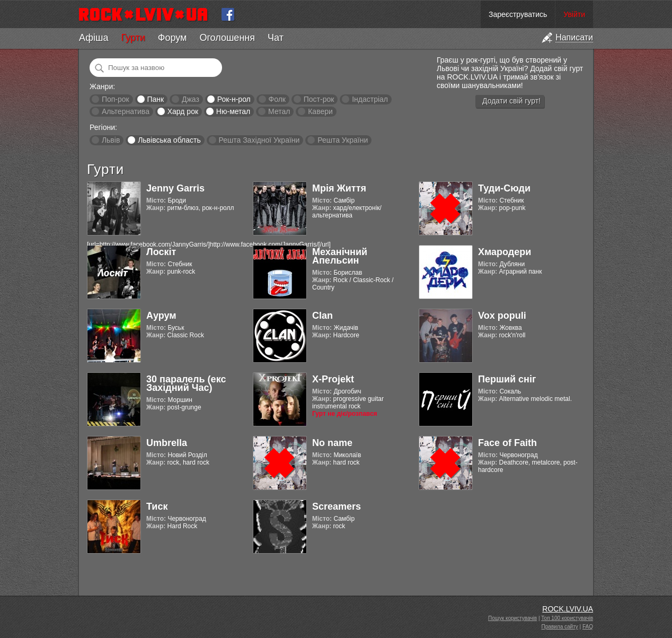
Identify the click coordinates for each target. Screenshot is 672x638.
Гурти (133, 38)
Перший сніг (507, 379)
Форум (173, 38)
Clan (322, 316)
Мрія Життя (339, 188)
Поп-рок (116, 99)
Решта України (343, 140)
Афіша (94, 38)
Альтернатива (126, 111)
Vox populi (502, 316)
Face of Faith (507, 443)
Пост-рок (319, 99)
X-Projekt (333, 379)
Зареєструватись (518, 14)
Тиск (157, 506)
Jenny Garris (175, 188)
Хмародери (505, 252)
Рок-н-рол (234, 99)
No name (332, 443)
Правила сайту (560, 627)
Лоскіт (161, 252)
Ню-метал (233, 111)
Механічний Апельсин (340, 256)
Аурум (161, 316)
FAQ (588, 627)
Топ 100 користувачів (567, 618)
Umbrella (167, 443)
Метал (279, 111)
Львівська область (169, 140)
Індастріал (370, 99)
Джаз (191, 99)
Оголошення (227, 38)
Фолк (277, 99)
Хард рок (183, 111)
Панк (155, 99)
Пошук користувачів (512, 618)
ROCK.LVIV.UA (568, 609)
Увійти (574, 14)
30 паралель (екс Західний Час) (186, 383)
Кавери (320, 111)
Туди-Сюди (504, 188)
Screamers (337, 506)
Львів (111, 140)
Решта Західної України (259, 140)
